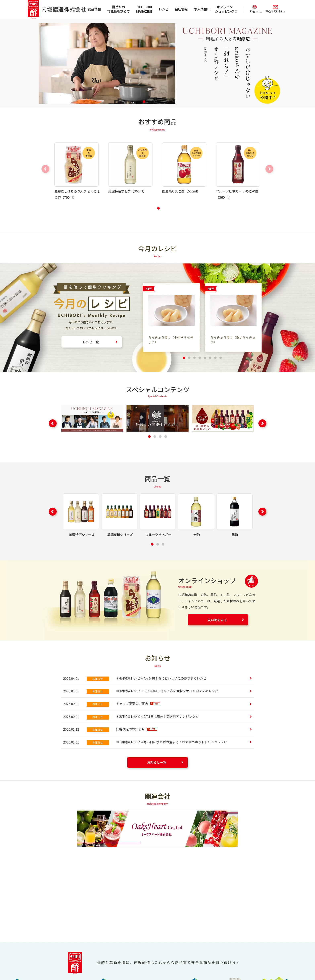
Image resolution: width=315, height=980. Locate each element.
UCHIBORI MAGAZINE (144, 9)
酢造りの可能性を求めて (119, 9)
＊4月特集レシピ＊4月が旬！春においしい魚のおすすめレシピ (161, 678)
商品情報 (94, 9)
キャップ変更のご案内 (138, 703)
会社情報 (181, 9)
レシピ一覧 (91, 342)
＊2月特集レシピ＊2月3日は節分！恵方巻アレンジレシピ (157, 716)
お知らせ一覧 (157, 762)
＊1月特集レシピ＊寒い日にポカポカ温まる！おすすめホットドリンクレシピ (171, 742)
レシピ (164, 9)
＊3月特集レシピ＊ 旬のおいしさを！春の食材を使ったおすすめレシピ (167, 691)
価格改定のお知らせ (137, 729)
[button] (144, 102)
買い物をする (217, 620)
